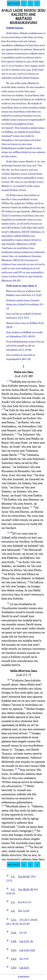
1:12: (14, 932)
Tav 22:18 (24, 876)
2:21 (33, 950)
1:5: (13, 902)
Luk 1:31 (24, 950)
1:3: (13, 889)
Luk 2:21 (24, 968)
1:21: (14, 950)
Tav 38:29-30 (25, 889)
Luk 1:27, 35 (26, 941)
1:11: (14, 920)
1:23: (14, 959)
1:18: (14, 941)
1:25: (14, 968)
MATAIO (14, 3)
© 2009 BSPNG (24, 976)
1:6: (13, 911)
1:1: (13, 876)
